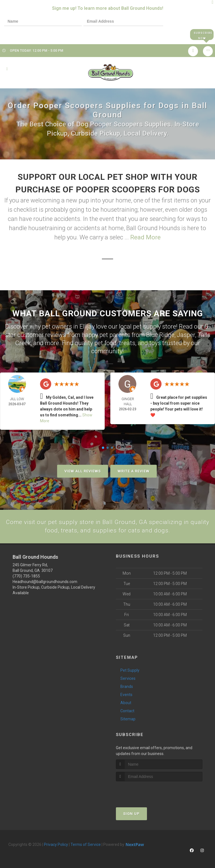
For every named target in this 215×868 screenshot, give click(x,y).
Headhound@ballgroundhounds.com (45, 582)
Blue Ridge (160, 335)
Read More (145, 238)
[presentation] (24, 34)
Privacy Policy (56, 845)
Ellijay (87, 326)
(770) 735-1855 (26, 576)
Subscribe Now (202, 35)
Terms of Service (86, 845)
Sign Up (131, 814)
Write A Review (134, 471)
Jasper (186, 335)
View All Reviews (83, 471)
